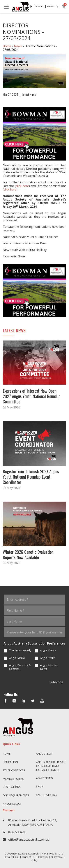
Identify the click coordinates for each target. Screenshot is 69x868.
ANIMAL (53, 6)
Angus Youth (48, 658)
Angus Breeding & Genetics (20, 667)
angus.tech (44, 754)
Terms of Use (29, 857)
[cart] (64, 7)
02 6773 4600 (17, 832)
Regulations (12, 787)
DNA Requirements (16, 795)
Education (10, 762)
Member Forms (13, 779)
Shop (40, 786)
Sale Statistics (47, 795)
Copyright (43, 857)
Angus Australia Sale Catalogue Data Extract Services (51, 766)
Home (7, 46)
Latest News (29, 95)
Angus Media (17, 658)
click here (22, 186)
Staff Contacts (14, 770)
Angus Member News (49, 667)
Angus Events (48, 650)
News (18, 46)
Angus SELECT (12, 804)
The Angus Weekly (20, 650)
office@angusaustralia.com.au (29, 839)
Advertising (44, 778)
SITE (40, 6)
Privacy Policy (12, 857)
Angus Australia (31, 854)
